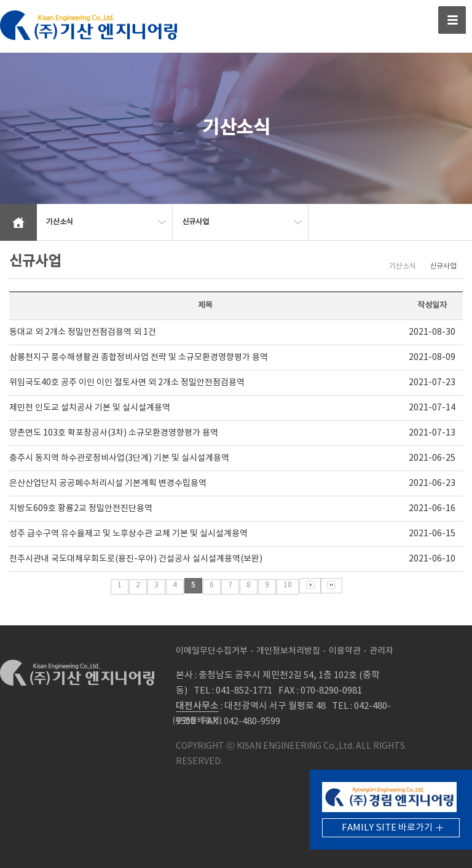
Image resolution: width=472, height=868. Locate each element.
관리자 (381, 651)
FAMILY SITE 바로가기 (387, 828)
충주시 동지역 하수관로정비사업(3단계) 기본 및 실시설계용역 (119, 458)
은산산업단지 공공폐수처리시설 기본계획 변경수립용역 (108, 483)
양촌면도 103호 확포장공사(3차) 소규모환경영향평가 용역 (114, 433)
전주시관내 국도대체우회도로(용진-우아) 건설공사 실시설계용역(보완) (136, 559)
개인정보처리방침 (288, 651)
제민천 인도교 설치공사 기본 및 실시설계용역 (90, 408)
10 (288, 585)
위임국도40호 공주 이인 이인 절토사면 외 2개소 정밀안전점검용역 (127, 383)
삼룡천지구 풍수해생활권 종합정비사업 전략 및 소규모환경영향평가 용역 (139, 358)
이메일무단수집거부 (212, 651)
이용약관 (345, 651)
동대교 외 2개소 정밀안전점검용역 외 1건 (83, 332)
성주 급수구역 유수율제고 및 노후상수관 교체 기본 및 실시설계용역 (128, 534)
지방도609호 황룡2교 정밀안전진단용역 (81, 509)
